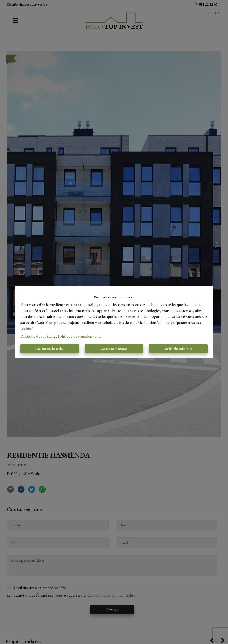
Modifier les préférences (178, 349)
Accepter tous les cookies (50, 349)
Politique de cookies (37, 336)
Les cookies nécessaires (114, 349)
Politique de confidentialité (80, 336)
